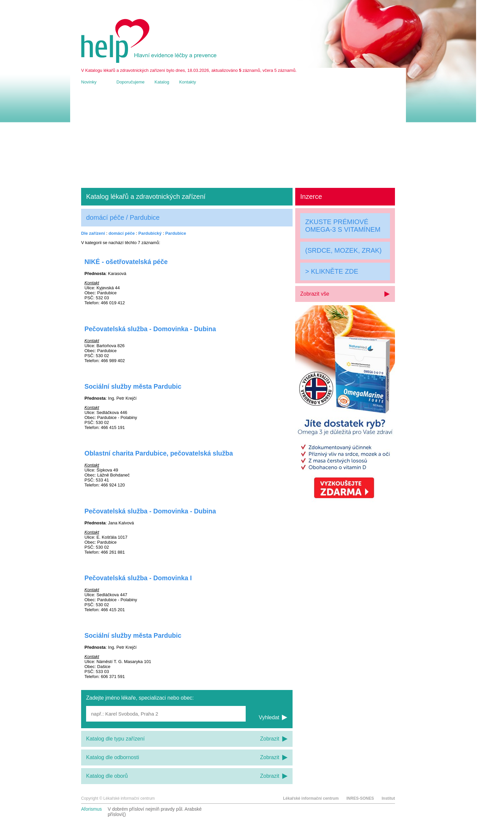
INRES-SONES (360, 798)
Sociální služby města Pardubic (133, 386)
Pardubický (150, 233)
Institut (388, 798)
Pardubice (176, 233)
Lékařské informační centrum (311, 798)
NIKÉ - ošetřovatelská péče (126, 262)
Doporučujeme (130, 82)
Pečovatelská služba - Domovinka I (138, 578)
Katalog (162, 82)
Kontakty (188, 82)
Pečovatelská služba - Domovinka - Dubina (150, 329)
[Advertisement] (238, 136)
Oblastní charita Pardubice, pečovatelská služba (159, 453)
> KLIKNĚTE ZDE (332, 271)
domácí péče (122, 233)
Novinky (89, 82)
